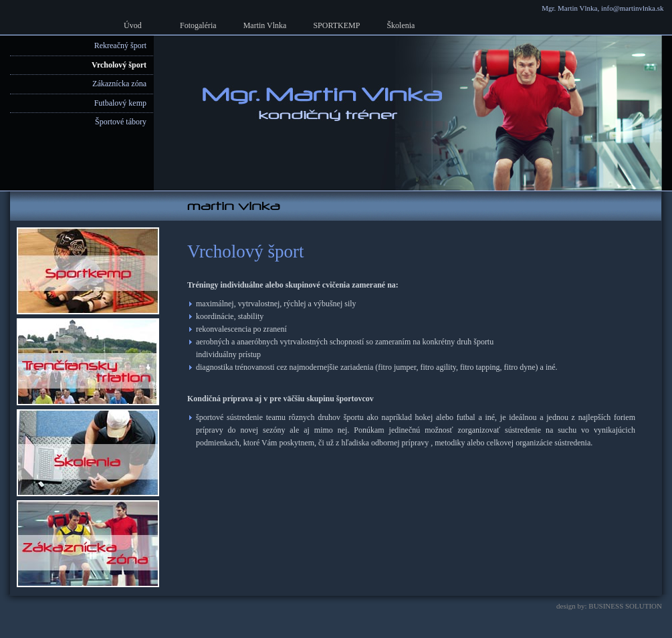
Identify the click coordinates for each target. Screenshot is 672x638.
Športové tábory (121, 122)
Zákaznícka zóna (119, 84)
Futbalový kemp (120, 103)
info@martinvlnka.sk (633, 8)
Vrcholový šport (119, 65)
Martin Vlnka (265, 25)
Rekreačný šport (120, 45)
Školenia (401, 25)
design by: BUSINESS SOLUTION (609, 606)
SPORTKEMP (336, 25)
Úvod (133, 25)
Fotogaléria (198, 25)
